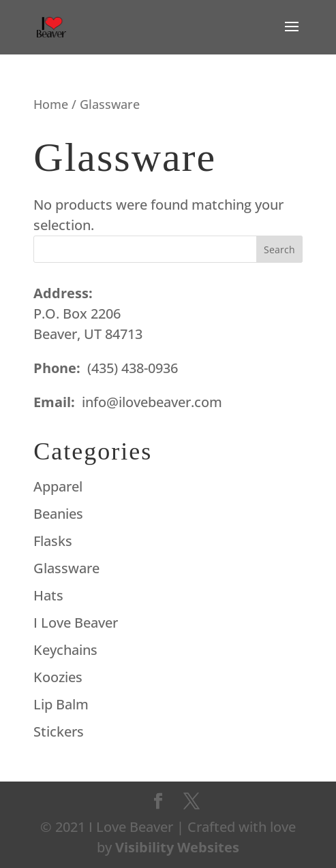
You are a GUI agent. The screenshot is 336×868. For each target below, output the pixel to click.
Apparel (58, 486)
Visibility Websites (177, 847)
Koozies (58, 677)
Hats (48, 595)
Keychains (65, 650)
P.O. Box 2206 (77, 314)
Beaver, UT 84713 (88, 334)
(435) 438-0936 (133, 368)
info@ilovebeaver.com (152, 402)
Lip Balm (61, 704)
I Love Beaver (76, 623)
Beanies (58, 514)
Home (51, 104)
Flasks (53, 541)
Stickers (59, 732)
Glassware (66, 568)
